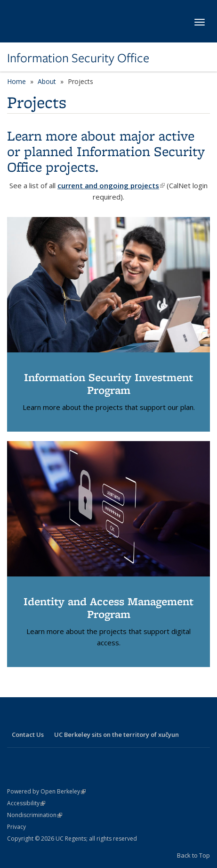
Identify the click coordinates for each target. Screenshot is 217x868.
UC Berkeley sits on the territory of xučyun (117, 734)
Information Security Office (78, 58)
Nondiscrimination (35, 815)
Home (16, 81)
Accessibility (26, 803)
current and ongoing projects (111, 185)
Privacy (16, 827)
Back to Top (193, 855)
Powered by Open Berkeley (46, 791)
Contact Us (28, 734)
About (47, 81)
